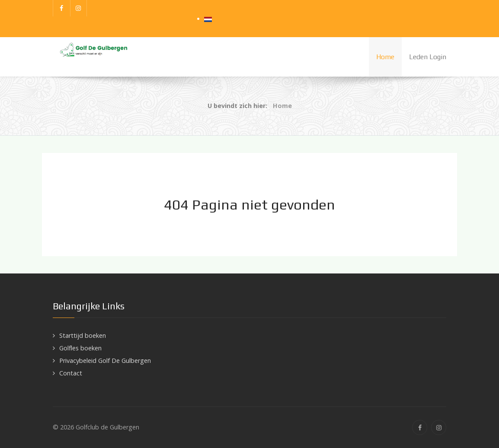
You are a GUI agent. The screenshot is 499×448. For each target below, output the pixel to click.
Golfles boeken (80, 348)
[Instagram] (79, 8)
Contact (71, 373)
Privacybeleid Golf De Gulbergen (105, 361)
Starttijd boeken (83, 335)
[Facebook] (62, 8)
